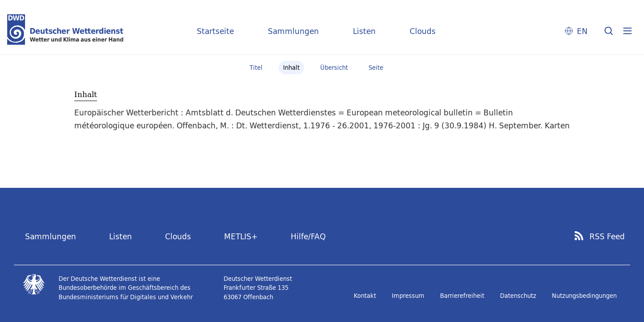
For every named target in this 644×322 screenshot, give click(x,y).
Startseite (215, 31)
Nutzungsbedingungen (584, 296)
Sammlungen (293, 31)
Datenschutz (518, 296)
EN (582, 31)
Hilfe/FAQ (308, 236)
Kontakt (365, 296)
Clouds (423, 31)
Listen (364, 31)
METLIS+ (241, 236)
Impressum (408, 296)
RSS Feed (607, 237)
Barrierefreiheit (462, 296)
